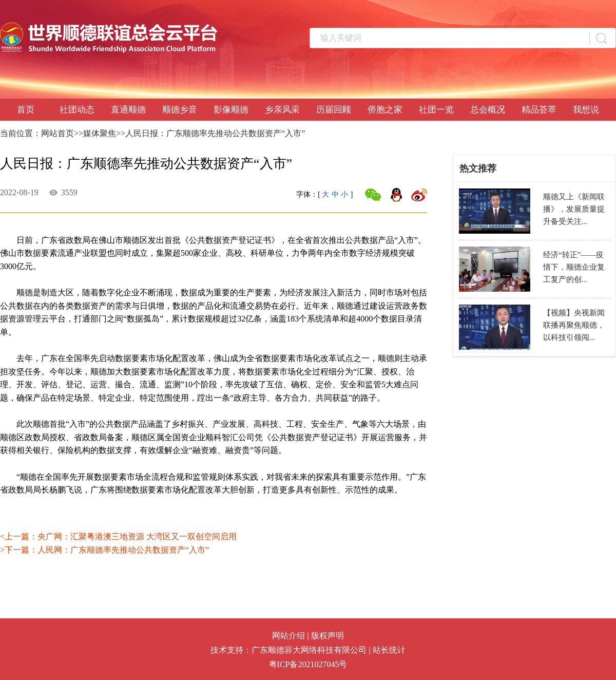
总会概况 (488, 110)
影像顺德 (231, 110)
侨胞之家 (385, 110)
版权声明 (328, 636)
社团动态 (77, 110)
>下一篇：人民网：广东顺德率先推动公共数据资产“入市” (104, 550)
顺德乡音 (180, 110)
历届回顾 (334, 110)
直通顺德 (128, 110)
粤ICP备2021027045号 (308, 664)
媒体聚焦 (100, 133)
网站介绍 (288, 636)
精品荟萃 (539, 110)
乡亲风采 (282, 110)
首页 (26, 110)
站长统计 (389, 650)
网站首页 (57, 133)
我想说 (586, 110)
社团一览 (436, 110)
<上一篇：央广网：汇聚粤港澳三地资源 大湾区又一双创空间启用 (118, 536)
